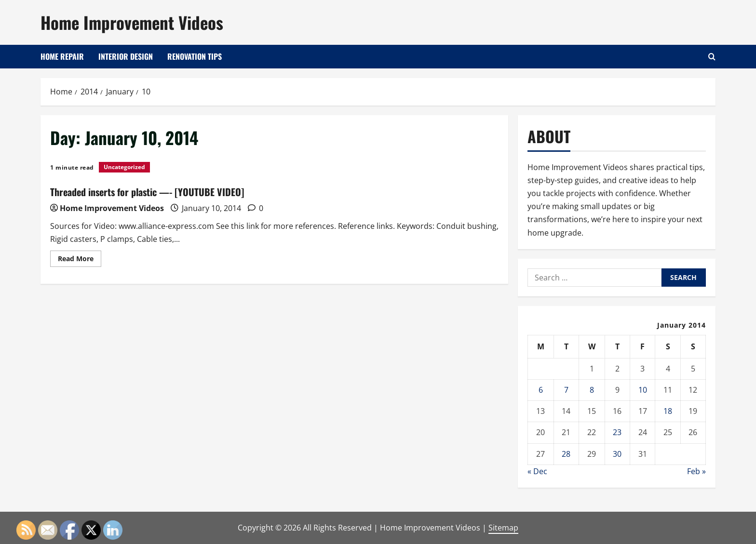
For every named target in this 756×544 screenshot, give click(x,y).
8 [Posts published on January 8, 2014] (592, 390)
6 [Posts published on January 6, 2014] (541, 390)
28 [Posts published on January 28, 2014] (566, 454)
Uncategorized (124, 167)
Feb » (696, 471)
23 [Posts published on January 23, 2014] (617, 432)
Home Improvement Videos (132, 22)
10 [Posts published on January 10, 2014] (643, 390)
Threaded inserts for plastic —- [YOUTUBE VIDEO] (147, 192)
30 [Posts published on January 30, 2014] (617, 454)
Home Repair (62, 56)
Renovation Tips (195, 56)
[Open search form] (712, 57)
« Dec (537, 471)
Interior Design (126, 56)
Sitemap (503, 528)
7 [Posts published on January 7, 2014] (566, 390)
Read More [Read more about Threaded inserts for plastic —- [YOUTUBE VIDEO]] (80, 260)
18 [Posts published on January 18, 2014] (668, 411)
